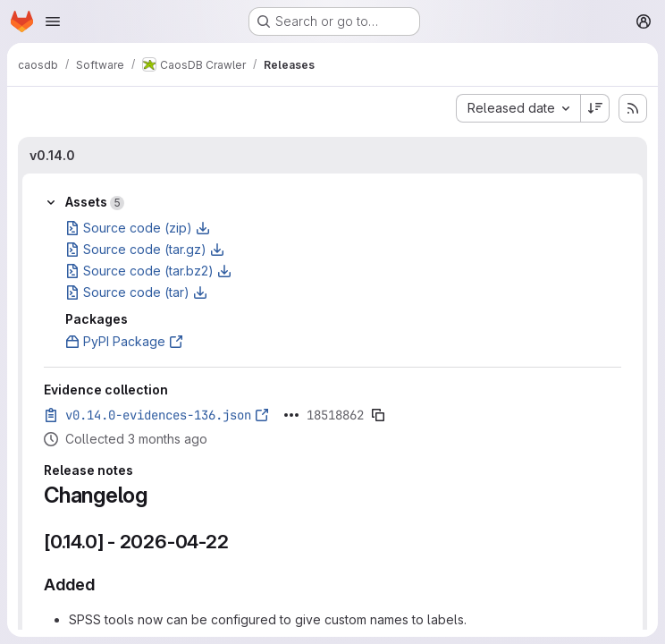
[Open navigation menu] (53, 21)
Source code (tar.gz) (145, 249)
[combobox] (518, 108)
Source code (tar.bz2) (148, 271)
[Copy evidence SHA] (378, 415)
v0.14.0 (52, 155)
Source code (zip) (138, 228)
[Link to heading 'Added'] (104, 585)
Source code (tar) (136, 292)
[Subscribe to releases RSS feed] (633, 108)
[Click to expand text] (291, 415)
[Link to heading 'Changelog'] (159, 495)
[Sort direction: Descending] (595, 108)
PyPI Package (124, 341)
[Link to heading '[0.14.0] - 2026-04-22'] (239, 542)
